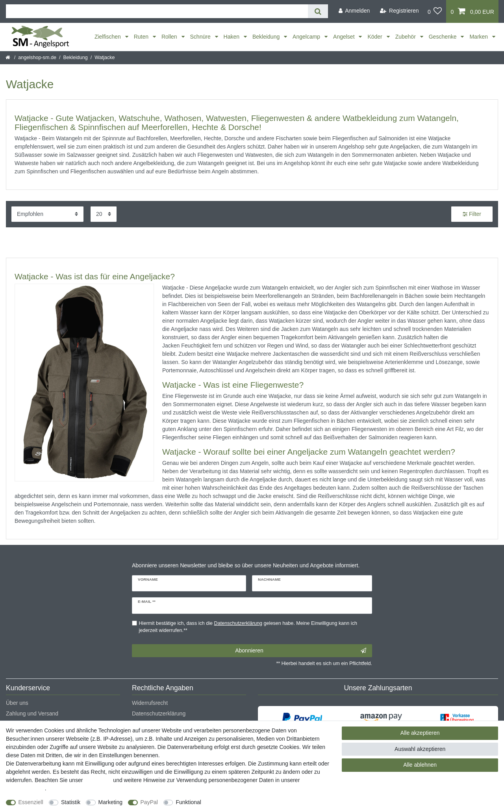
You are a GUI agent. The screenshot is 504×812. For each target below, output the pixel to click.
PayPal (149, 802)
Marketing (110, 802)
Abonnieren (301, 651)
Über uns (17, 703)
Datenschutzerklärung (159, 714)
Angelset (345, 37)
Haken (232, 37)
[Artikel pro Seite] (104, 214)
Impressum (98, 780)
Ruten (142, 37)
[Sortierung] (47, 214)
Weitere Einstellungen (235, 802)
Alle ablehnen (420, 765)
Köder (375, 37)
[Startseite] (8, 58)
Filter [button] (472, 214)
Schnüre (201, 37)
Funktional (188, 802)
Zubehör (406, 37)
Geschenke (444, 37)
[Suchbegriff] (157, 11)
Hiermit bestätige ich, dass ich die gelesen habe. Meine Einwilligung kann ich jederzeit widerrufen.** (248, 627)
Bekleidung (267, 37)
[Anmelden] (354, 11)
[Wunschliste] (435, 11)
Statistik (71, 802)
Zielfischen (108, 37)
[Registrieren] (399, 11)
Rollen (170, 37)
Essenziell (31, 802)
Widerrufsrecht (150, 703)
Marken (479, 37)
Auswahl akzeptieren (420, 749)
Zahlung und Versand (32, 714)
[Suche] (318, 11)
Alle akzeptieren (420, 733)
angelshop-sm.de (37, 58)
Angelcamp (307, 37)
